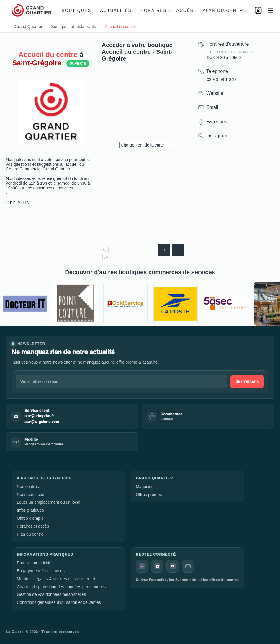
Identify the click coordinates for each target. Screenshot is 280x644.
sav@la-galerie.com (42, 422)
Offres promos (149, 495)
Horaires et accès (167, 10)
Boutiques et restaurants (73, 27)
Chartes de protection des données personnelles (61, 587)
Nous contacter (31, 495)
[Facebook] (142, 566)
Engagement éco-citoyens (41, 571)
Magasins (145, 487)
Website (215, 93)
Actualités (116, 10)
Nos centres (28, 487)
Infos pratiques (30, 510)
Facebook (217, 122)
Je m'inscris (247, 382)
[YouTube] (173, 566)
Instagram (217, 136)
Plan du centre (225, 10)
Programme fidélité (34, 563)
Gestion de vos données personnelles (51, 594)
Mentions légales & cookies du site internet (56, 579)
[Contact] (188, 566)
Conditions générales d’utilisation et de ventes (59, 602)
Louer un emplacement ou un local (49, 502)
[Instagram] (157, 566)
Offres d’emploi (31, 518)
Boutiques (76, 10)
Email (212, 107)
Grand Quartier (28, 27)
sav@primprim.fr (39, 416)
